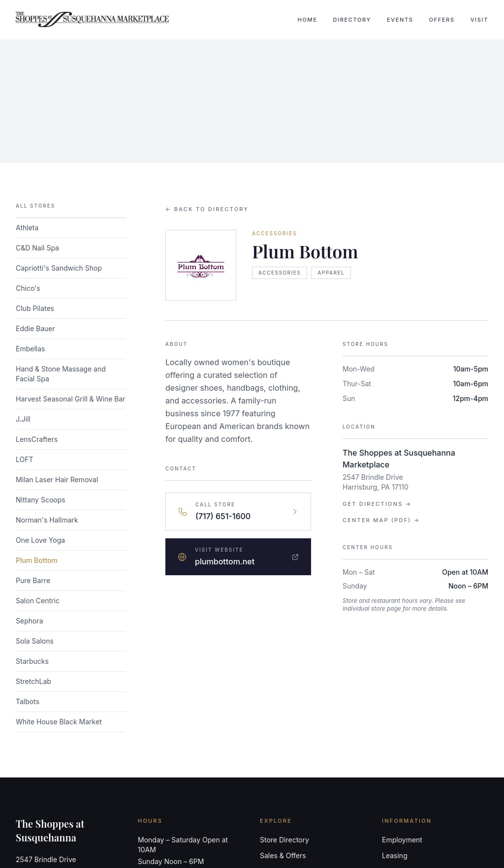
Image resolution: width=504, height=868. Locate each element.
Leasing (395, 855)
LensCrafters (37, 439)
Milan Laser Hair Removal (57, 480)
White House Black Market (59, 722)
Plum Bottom (37, 560)
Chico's (28, 288)
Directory (352, 20)
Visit (479, 20)
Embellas (30, 349)
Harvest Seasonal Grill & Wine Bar (71, 399)
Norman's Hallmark (47, 520)
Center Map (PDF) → (381, 520)
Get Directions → (377, 504)
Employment (402, 840)
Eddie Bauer (35, 328)
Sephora (30, 621)
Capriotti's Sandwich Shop (59, 268)
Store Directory (284, 840)
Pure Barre (33, 580)
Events (400, 20)
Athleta (27, 228)
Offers (441, 20)
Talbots (28, 701)
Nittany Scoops (41, 500)
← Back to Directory (207, 209)
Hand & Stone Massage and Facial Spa (61, 374)
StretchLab (33, 681)
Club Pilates (35, 308)
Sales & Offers (283, 855)
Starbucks (32, 661)
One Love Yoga (40, 540)
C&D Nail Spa (37, 248)
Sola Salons (35, 641)
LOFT (25, 459)
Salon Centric (38, 601)
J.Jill (23, 419)
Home (308, 20)
